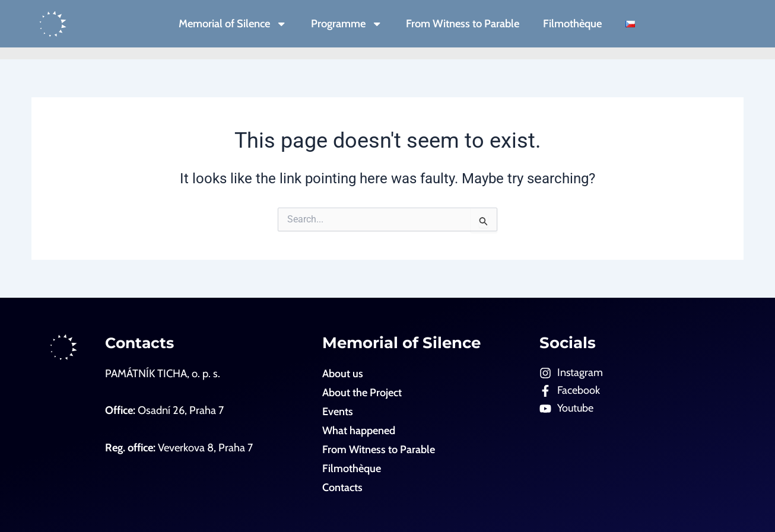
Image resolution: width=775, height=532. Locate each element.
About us (343, 373)
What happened (359, 430)
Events (338, 411)
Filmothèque (572, 23)
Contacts (141, 343)
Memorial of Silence (233, 24)
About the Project (362, 392)
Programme (347, 24)
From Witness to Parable (463, 23)
